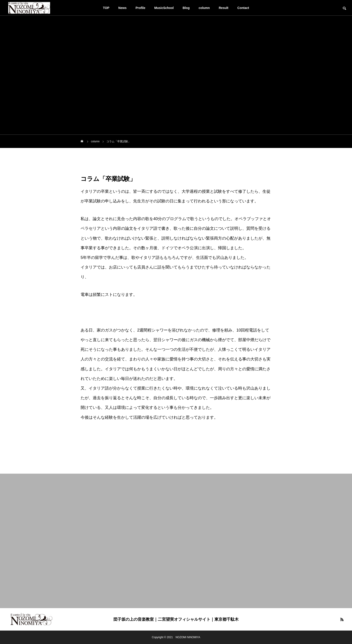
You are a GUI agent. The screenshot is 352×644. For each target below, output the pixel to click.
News (122, 8)
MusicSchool (164, 8)
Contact (243, 8)
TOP (106, 8)
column (204, 8)
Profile (141, 8)
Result (224, 8)
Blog (186, 8)
